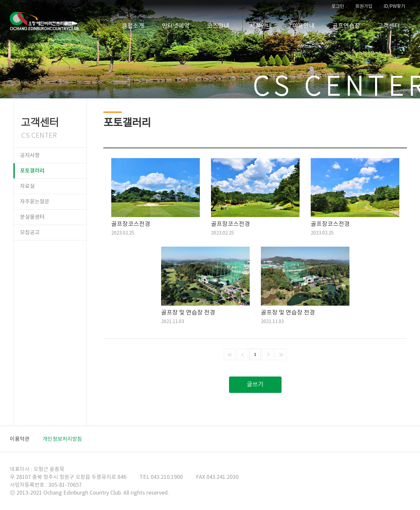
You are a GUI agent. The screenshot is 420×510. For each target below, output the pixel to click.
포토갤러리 (32, 171)
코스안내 (218, 26)
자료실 (27, 186)
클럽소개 (133, 26)
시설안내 (261, 26)
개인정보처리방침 (62, 439)
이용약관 (20, 439)
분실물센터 (32, 217)
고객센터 (389, 26)
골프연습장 (346, 26)
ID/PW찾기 (394, 7)
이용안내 (304, 26)
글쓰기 (255, 385)
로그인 (338, 7)
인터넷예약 (176, 26)
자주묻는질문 (35, 202)
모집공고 (30, 233)
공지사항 (30, 155)
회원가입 (364, 7)
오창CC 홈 (44, 21)
